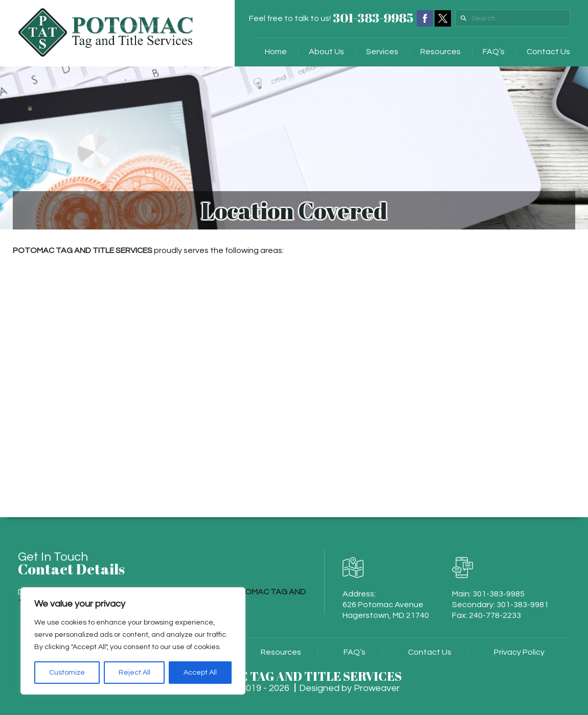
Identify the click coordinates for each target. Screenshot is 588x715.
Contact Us (548, 52)
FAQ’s (494, 52)
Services (382, 52)
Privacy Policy (519, 652)
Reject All (134, 673)
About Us (326, 52)
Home (276, 52)
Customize (67, 673)
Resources (440, 52)
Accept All (200, 673)
